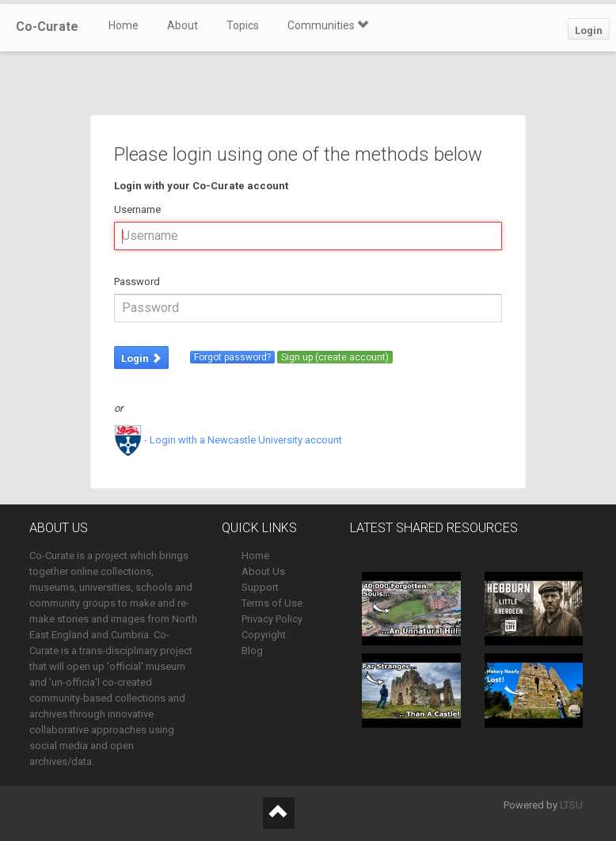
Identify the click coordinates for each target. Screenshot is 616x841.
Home (124, 25)
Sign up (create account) (335, 357)
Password (137, 282)
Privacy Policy (272, 619)
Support (260, 587)
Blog (252, 651)
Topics (243, 25)
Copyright (264, 635)
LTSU (571, 805)
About (183, 25)
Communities (328, 25)
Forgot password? (232, 357)
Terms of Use (272, 603)
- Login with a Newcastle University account (228, 440)
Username (137, 209)
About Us (263, 571)
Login (589, 30)
